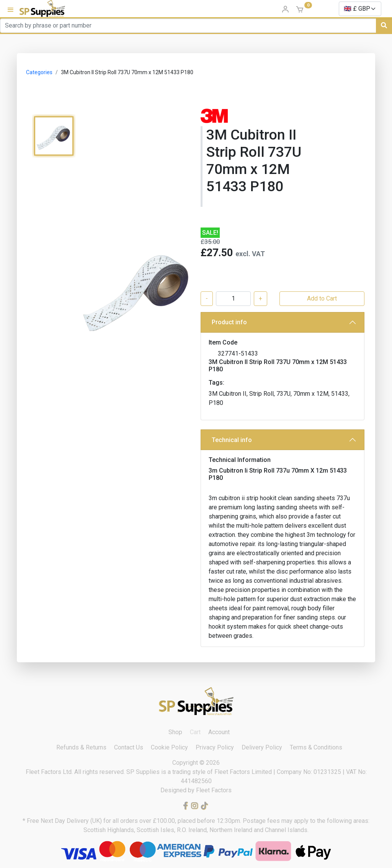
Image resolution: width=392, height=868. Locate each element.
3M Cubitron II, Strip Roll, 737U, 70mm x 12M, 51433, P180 (279, 398)
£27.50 (217, 253)
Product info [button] (229, 322)
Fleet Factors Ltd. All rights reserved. (76, 772)
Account (219, 732)
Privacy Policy (215, 747)
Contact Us (129, 747)
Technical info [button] (232, 440)
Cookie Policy (169, 747)
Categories (39, 72)
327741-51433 (238, 354)
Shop (175, 732)
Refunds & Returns (81, 747)
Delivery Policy (262, 747)
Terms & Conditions (316, 747)
